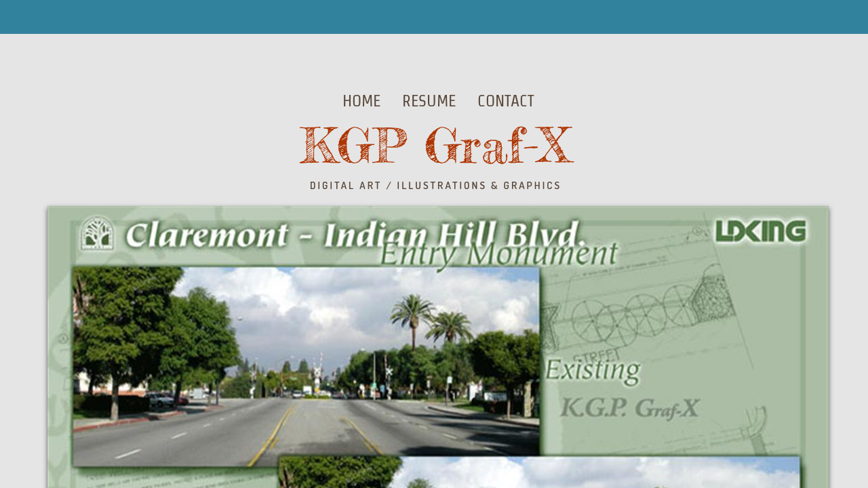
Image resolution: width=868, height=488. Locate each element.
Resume (429, 101)
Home (361, 101)
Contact (506, 101)
